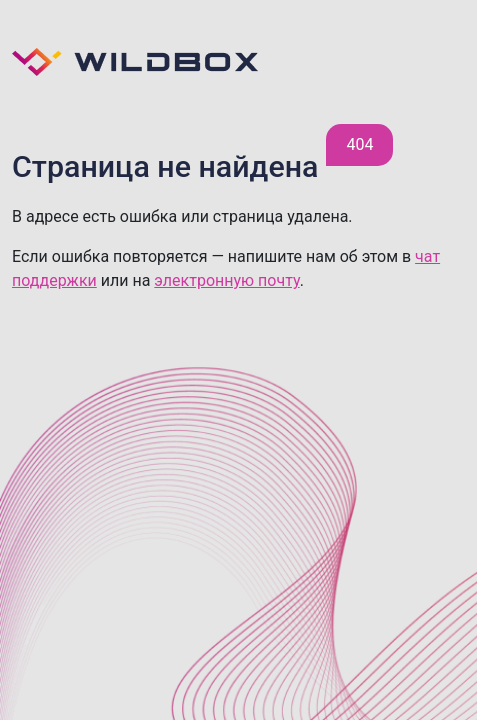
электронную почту (226, 280)
